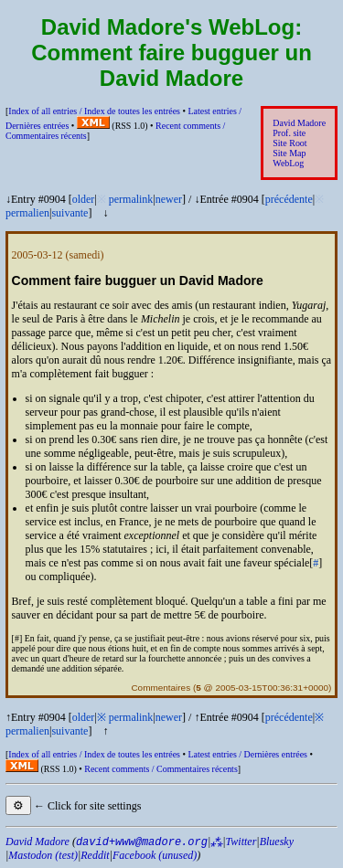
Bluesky (277, 842)
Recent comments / (161, 769)
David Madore (299, 123)
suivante (70, 213)
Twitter (241, 842)
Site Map (289, 153)
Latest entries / (247, 754)
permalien (27, 213)
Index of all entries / (94, 111)
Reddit (95, 855)
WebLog (288, 163)
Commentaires (161, 688)
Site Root (289, 143)
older (84, 199)
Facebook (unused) (155, 855)
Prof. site (289, 133)
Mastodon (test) (43, 855)
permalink (131, 199)
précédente (289, 199)
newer (169, 199)
